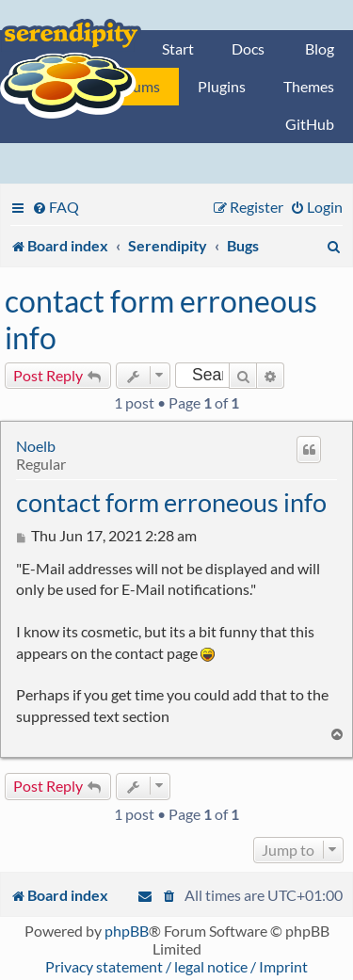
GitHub (310, 124)
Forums (136, 86)
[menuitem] (56, 207)
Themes (309, 86)
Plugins (222, 86)
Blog (320, 48)
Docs (248, 48)
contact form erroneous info (161, 319)
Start (178, 48)
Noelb (36, 446)
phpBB (127, 931)
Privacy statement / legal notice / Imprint (176, 966)
